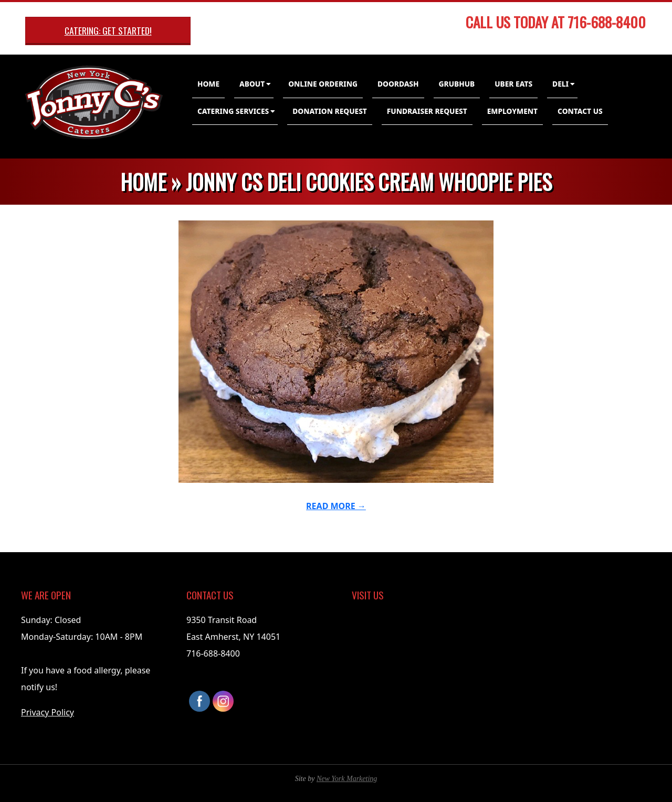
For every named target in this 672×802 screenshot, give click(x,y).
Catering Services (233, 111)
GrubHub (457, 84)
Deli (560, 84)
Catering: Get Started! (108, 30)
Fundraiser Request (427, 111)
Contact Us (580, 111)
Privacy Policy (48, 712)
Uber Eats (513, 84)
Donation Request (330, 111)
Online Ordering (323, 84)
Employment (512, 111)
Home (208, 84)
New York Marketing (347, 779)
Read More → (336, 506)
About (252, 84)
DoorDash (398, 84)
